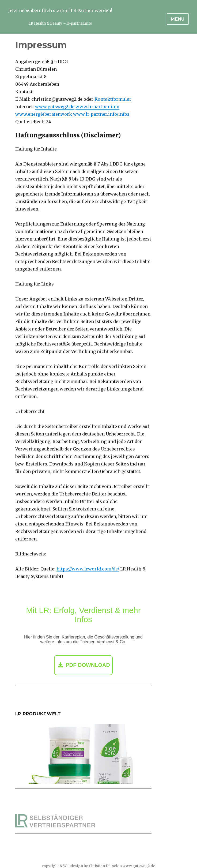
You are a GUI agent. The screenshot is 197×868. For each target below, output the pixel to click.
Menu (178, 19)
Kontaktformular (113, 99)
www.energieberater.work (44, 114)
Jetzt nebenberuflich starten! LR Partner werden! (60, 10)
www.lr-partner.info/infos (101, 114)
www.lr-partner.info (97, 107)
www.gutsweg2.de (55, 107)
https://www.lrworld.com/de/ (88, 569)
